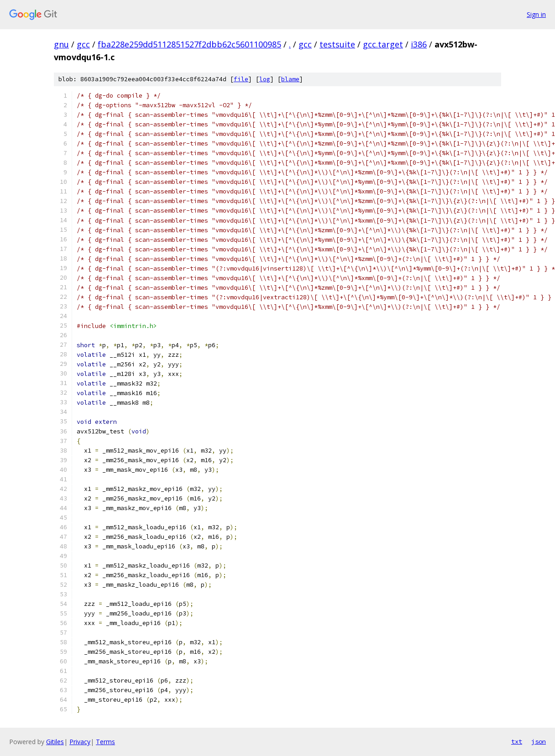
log (265, 79)
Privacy (80, 742)
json (539, 741)
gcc (83, 44)
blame (290, 79)
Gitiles (55, 742)
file (241, 79)
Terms (105, 742)
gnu (61, 44)
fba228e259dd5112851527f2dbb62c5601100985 (189, 44)
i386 (419, 44)
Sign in (536, 14)
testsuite (337, 44)
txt (517, 741)
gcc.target (383, 44)
